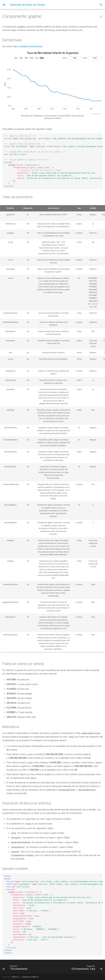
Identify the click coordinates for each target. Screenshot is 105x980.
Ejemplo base (12, 40)
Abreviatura (11, 727)
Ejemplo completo (15, 869)
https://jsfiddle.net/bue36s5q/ (28, 46)
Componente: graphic (22, 16)
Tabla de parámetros (17, 197)
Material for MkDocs (31, 977)
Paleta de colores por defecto (23, 664)
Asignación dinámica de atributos (27, 803)
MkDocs (16, 977)
